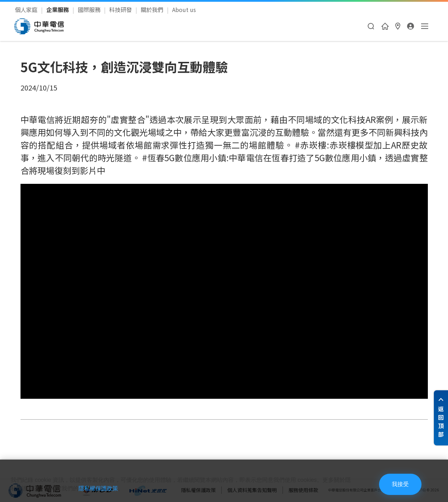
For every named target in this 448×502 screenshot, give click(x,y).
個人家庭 (27, 10)
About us (184, 10)
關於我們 (153, 10)
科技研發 (121, 10)
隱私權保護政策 (98, 488)
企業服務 (58, 10)
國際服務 (90, 10)
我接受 (400, 484)
